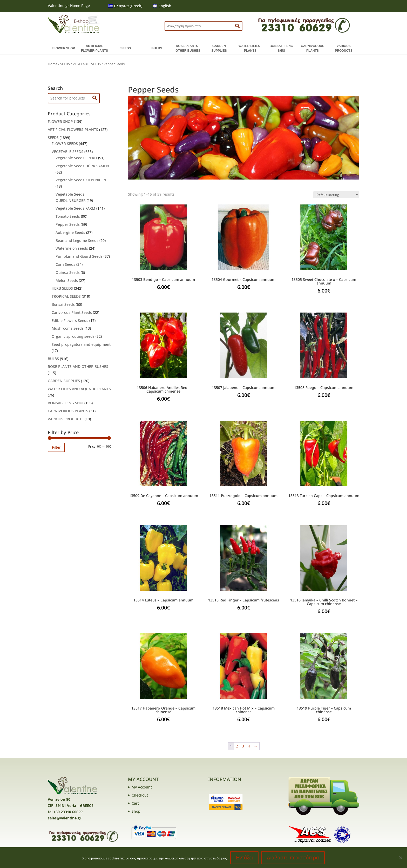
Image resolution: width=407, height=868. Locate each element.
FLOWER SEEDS (65, 144)
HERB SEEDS (62, 288)
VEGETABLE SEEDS (87, 64)
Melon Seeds (67, 280)
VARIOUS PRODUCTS (344, 48)
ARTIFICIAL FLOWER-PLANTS (94, 48)
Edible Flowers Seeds (70, 320)
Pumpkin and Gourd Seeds (79, 256)
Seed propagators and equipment (81, 344)
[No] (401, 858)
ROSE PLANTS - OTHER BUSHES (188, 48)
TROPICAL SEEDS (66, 296)
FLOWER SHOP (63, 48)
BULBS (157, 48)
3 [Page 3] (243, 746)
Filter (56, 447)
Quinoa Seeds (68, 272)
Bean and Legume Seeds (77, 240)
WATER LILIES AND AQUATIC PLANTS (79, 389)
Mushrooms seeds (68, 328)
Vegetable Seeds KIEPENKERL (81, 180)
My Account (142, 787)
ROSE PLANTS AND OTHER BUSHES (78, 366)
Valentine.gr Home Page (69, 6)
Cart (135, 803)
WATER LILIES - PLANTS (250, 48)
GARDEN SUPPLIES (219, 48)
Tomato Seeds (68, 216)
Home (53, 64)
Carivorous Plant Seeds (72, 312)
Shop (136, 811)
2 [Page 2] (237, 746)
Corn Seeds (65, 264)
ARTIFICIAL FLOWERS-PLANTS (73, 130)
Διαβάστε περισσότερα (293, 858)
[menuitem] (125, 6)
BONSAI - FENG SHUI (281, 48)
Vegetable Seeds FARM (75, 208)
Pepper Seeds (68, 224)
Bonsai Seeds (63, 304)
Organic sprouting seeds (73, 336)
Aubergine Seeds (70, 232)
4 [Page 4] (249, 746)
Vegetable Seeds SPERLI (76, 158)
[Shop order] (336, 195)
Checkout (140, 795)
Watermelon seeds (72, 248)
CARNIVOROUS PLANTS (313, 48)
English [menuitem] (165, 6)
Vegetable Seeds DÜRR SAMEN (82, 166)
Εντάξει (244, 858)
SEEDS (126, 48)
